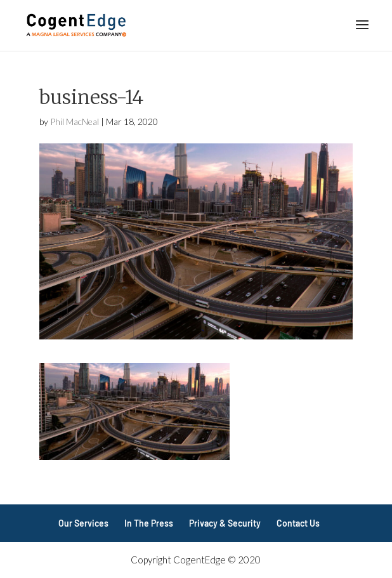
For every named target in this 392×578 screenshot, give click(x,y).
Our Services (83, 523)
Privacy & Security (225, 523)
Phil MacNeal (75, 122)
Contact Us (298, 523)
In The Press (149, 523)
